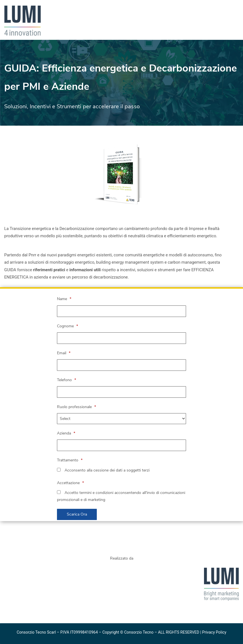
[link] (22, 9)
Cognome (67, 326)
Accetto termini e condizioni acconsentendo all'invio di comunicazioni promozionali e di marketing (121, 496)
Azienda (66, 433)
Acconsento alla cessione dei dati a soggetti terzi (103, 470)
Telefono (67, 380)
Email (64, 353)
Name (64, 299)
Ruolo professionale (76, 407)
